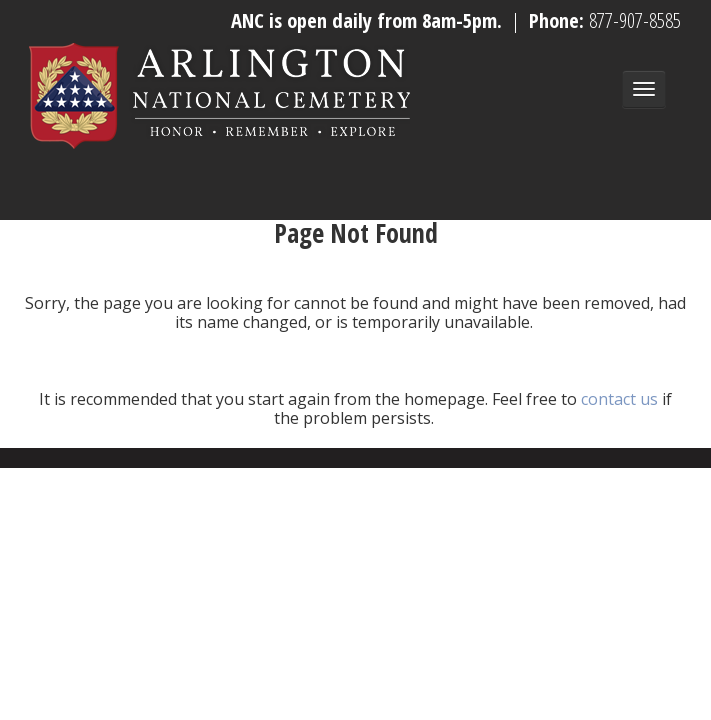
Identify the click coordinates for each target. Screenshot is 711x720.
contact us (619, 399)
